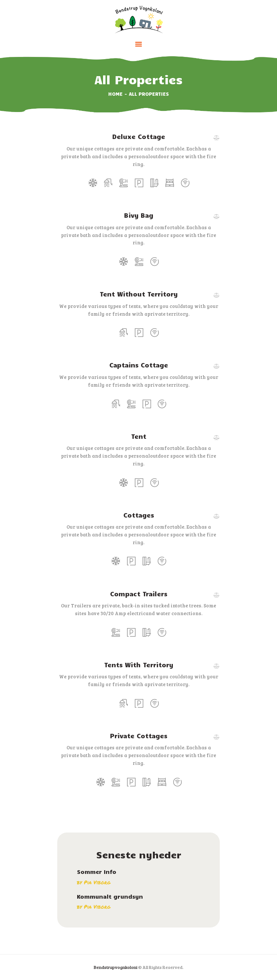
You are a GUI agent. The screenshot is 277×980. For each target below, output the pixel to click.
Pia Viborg (97, 882)
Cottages (139, 515)
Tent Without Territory (139, 294)
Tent (139, 436)
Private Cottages (139, 736)
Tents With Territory (139, 665)
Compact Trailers (139, 594)
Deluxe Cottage (139, 136)
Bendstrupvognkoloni (116, 967)
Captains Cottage (139, 365)
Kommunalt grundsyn (110, 897)
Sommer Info (97, 872)
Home (115, 94)
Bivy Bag (139, 215)
